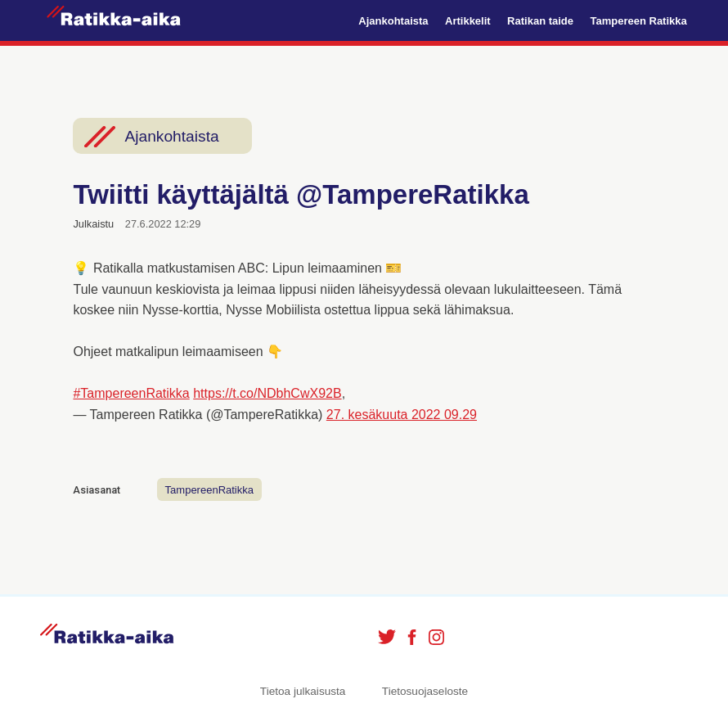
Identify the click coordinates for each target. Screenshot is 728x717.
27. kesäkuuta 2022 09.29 (402, 415)
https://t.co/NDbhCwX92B (267, 393)
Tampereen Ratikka (638, 21)
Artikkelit (468, 21)
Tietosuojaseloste (425, 691)
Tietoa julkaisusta (303, 691)
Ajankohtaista (393, 21)
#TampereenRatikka (131, 393)
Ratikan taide (540, 21)
